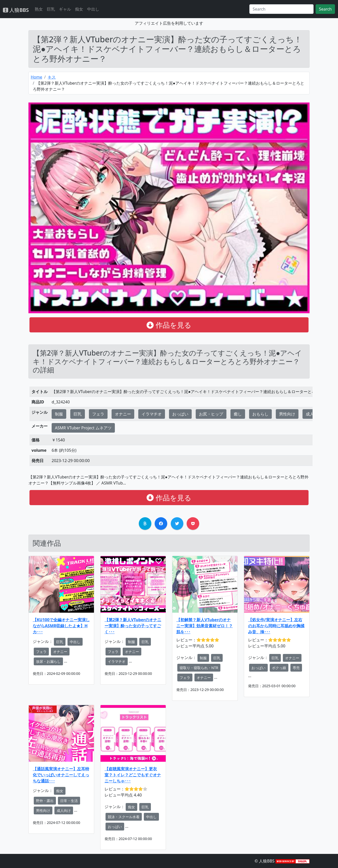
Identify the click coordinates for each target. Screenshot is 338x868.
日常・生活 (69, 801)
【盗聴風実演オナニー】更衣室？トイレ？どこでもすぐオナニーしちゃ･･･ (133, 775)
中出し (93, 9)
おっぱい (180, 414)
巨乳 (51, 9)
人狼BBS (16, 10)
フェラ (98, 414)
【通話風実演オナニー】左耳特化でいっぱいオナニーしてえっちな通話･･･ (61, 775)
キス (52, 77)
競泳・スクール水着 (124, 817)
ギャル (65, 9)
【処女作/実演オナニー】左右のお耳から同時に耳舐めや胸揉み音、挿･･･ (276, 626)
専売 (296, 668)
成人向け (64, 810)
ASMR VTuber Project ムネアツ (83, 428)
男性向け (287, 414)
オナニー (123, 414)
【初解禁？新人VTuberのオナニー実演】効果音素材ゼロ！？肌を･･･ (205, 626)
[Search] (281, 9)
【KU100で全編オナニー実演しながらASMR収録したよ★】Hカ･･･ (61, 626)
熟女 (39, 9)
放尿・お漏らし (48, 661)
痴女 (79, 9)
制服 (59, 414)
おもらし (260, 414)
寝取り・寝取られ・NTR (199, 668)
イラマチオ (152, 414)
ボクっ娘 (279, 668)
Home (37, 77)
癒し (238, 414)
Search (325, 9)
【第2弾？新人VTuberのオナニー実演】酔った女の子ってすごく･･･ (133, 626)
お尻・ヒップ (211, 414)
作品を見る (169, 325)
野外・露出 (45, 801)
